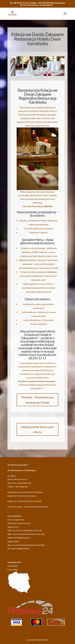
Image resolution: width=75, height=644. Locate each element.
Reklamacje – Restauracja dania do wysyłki (25, 501)
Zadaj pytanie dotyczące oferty (37, 429)
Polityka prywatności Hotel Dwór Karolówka (25, 492)
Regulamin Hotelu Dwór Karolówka (22, 496)
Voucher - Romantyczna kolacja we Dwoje (37, 400)
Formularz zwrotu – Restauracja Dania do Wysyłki (28, 507)
